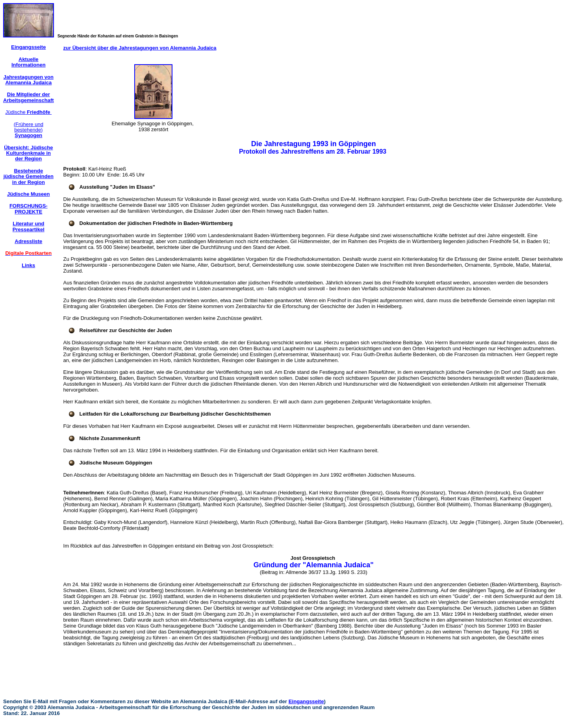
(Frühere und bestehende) (29, 130)
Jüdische (28, 112)
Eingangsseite (306, 701)
